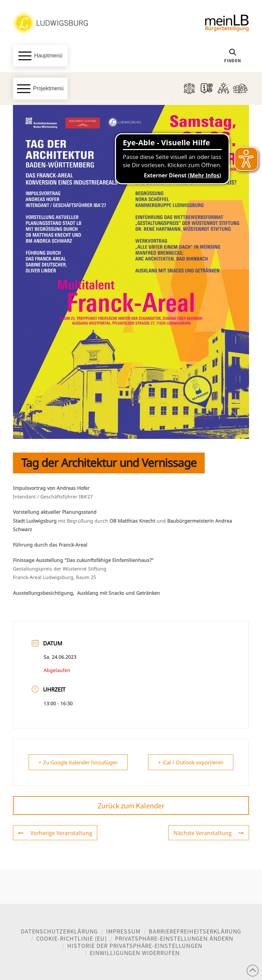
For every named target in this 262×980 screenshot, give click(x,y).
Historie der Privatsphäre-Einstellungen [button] (135, 945)
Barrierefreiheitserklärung (195, 931)
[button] (40, 56)
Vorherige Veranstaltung (55, 833)
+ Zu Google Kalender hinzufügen (78, 762)
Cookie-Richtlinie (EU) (71, 938)
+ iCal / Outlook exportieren (191, 762)
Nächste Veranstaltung (209, 833)
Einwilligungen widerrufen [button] (135, 953)
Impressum (123, 931)
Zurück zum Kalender (131, 806)
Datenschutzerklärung (60, 931)
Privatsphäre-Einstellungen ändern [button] (174, 938)
